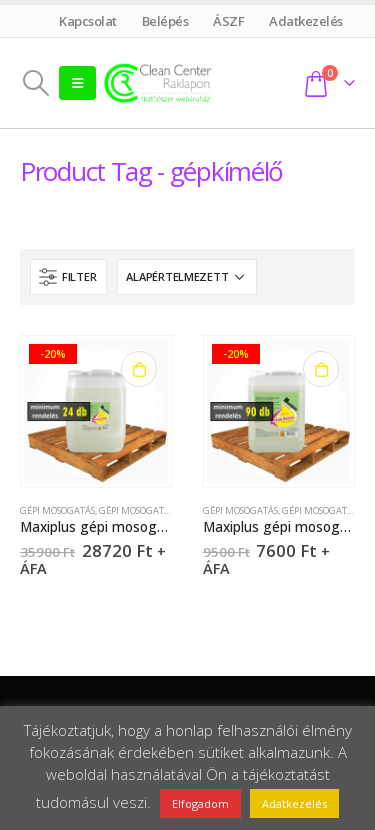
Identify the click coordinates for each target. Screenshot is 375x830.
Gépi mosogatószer (145, 510)
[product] (96, 412)
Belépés (165, 21)
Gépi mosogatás (57, 510)
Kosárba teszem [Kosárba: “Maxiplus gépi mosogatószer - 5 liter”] (321, 369)
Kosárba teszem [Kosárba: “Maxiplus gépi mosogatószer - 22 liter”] (139, 369)
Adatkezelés (306, 21)
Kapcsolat (88, 21)
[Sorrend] (187, 277)
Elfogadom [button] (200, 803)
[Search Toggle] (35, 83)
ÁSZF (229, 21)
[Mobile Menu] (77, 83)
